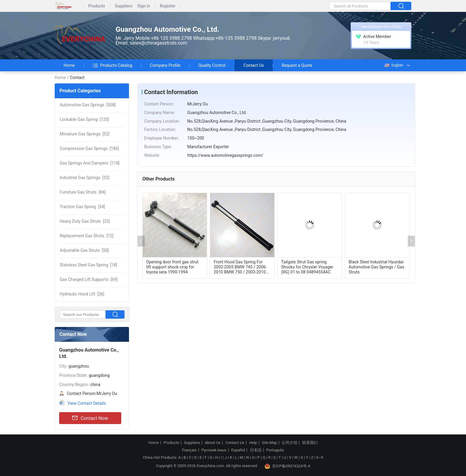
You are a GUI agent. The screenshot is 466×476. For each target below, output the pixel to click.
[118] (90, 163)
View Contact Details (87, 403)
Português (275, 450)
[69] (89, 279)
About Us (213, 443)
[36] (82, 294)
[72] (86, 236)
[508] (88, 105)
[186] (89, 148)
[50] (84, 250)
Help (253, 443)
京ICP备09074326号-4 (287, 466)
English (393, 65)
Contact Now (90, 418)
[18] (88, 265)
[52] (85, 134)
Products (97, 6)
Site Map (269, 443)
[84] (83, 192)
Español (238, 450)
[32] (85, 221)
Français (189, 450)
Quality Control (212, 65)
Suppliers (124, 6)
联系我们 (310, 443)
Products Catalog (112, 65)
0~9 (320, 457)
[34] (82, 207)
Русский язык (214, 450)
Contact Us (254, 65)
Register (168, 6)
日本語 (256, 450)
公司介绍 (289, 443)
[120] (84, 119)
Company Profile (165, 65)
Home (69, 65)
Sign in (144, 6)
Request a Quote (297, 65)
